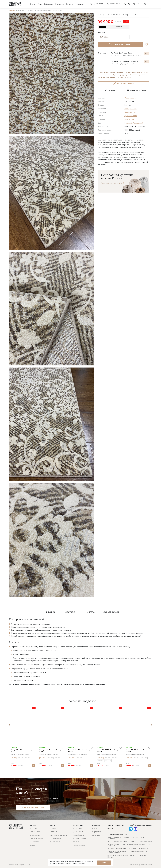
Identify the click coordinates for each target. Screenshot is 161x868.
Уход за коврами (79, 845)
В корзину (34, 765)
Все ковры (34, 828)
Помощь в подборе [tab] (137, 90)
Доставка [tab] (70, 612)
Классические (35, 835)
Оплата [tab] (91, 612)
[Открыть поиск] (129, 4)
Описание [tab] (110, 90)
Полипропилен (131, 109)
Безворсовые (35, 842)
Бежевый (128, 123)
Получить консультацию (111, 183)
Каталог (33, 4)
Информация (49, 4)
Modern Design (130, 98)
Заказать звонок (114, 4)
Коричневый (138, 123)
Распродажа (79, 4)
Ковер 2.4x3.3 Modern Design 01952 (80, 751)
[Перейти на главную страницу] (15, 4)
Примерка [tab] (50, 612)
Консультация (55, 842)
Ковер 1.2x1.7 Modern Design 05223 (108, 751)
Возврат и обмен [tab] (111, 612)
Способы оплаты (79, 835)
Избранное (138, 4)
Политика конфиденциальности (141, 865)
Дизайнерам (78, 832)
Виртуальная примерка (123, 83)
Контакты (69, 4)
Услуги (40, 4)
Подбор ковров (56, 838)
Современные (130, 112)
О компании (78, 828)
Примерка (54, 828)
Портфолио (60, 4)
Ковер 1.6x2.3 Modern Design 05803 (51, 751)
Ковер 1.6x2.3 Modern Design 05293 (137, 751)
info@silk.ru (111, 828)
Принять (104, 863)
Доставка (53, 832)
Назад (13, 10)
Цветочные (129, 119)
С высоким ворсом (37, 838)
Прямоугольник (131, 116)
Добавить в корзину (120, 44)
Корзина (148, 4)
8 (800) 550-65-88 (96, 4)
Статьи (95, 828)
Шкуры (32, 845)
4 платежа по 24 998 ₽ (114, 27)
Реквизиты (96, 835)
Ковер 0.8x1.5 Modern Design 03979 (22, 751)
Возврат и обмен (80, 838)
